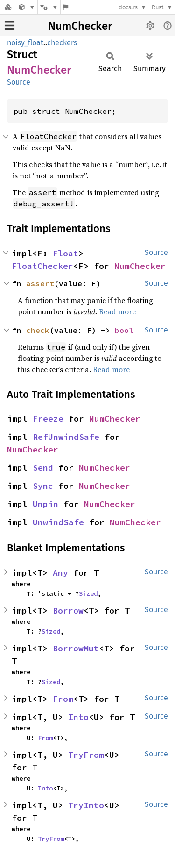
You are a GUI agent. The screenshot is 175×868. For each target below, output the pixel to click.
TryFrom (86, 755)
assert (40, 283)
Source (19, 82)
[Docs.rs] (8, 7)
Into (78, 717)
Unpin (45, 504)
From (63, 699)
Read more (117, 311)
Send (43, 468)
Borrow (68, 610)
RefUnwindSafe (66, 437)
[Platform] (49, 7)
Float (66, 253)
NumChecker (80, 26)
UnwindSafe (58, 522)
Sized (88, 593)
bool (124, 330)
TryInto (86, 805)
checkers (62, 43)
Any (60, 573)
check (38, 330)
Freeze (48, 419)
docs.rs (128, 7)
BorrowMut (76, 648)
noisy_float (25, 43)
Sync (43, 486)
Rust (158, 7)
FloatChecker (42, 266)
